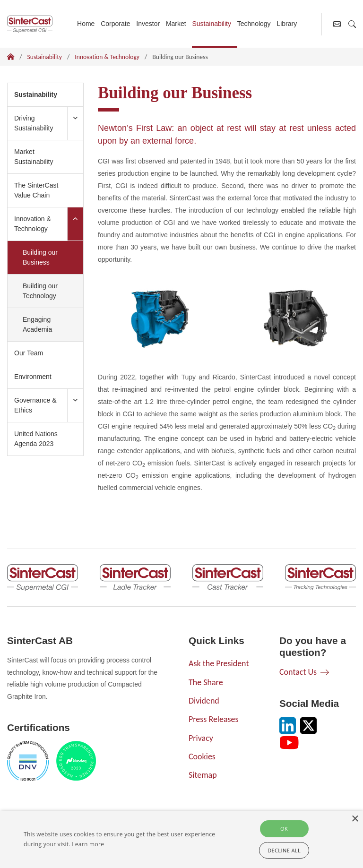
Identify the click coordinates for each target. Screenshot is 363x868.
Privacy (201, 738)
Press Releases (214, 719)
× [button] (355, 819)
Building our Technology (40, 291)
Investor (148, 24)
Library (287, 24)
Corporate (115, 24)
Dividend (204, 701)
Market (176, 24)
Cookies (202, 756)
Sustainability (212, 24)
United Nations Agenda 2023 (36, 439)
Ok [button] (284, 829)
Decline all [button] (284, 850)
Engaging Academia (37, 324)
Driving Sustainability (34, 123)
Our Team (29, 353)
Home (86, 24)
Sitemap (203, 775)
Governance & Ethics (35, 405)
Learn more (88, 844)
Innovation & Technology (107, 57)
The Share (206, 682)
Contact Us (298, 672)
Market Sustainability (34, 157)
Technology (254, 24)
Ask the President (219, 663)
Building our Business (48, 257)
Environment (33, 377)
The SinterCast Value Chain (36, 190)
